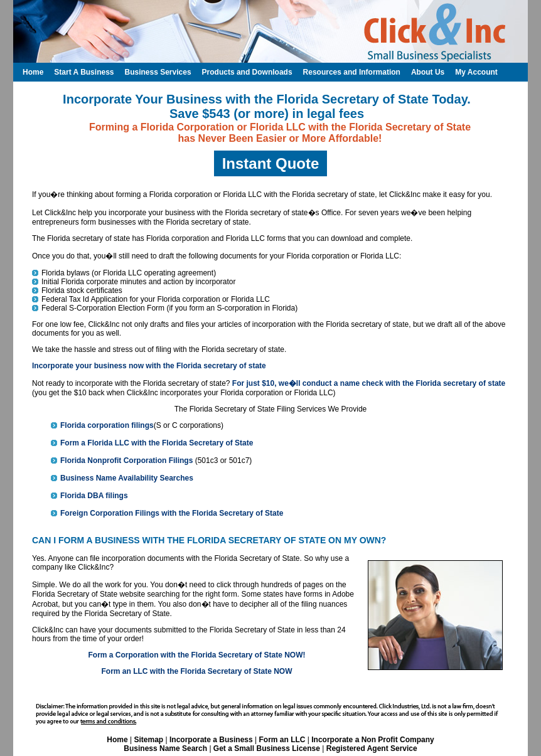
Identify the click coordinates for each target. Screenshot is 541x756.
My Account (476, 72)
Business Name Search (165, 748)
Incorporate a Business (211, 740)
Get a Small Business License (267, 748)
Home (117, 740)
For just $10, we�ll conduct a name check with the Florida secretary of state (369, 383)
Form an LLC (282, 740)
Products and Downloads (247, 72)
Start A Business (84, 72)
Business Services (158, 72)
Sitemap (148, 740)
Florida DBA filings (94, 496)
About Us (428, 72)
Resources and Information (352, 72)
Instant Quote (271, 163)
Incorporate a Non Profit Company (372, 740)
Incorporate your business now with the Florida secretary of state (149, 366)
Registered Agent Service (372, 748)
